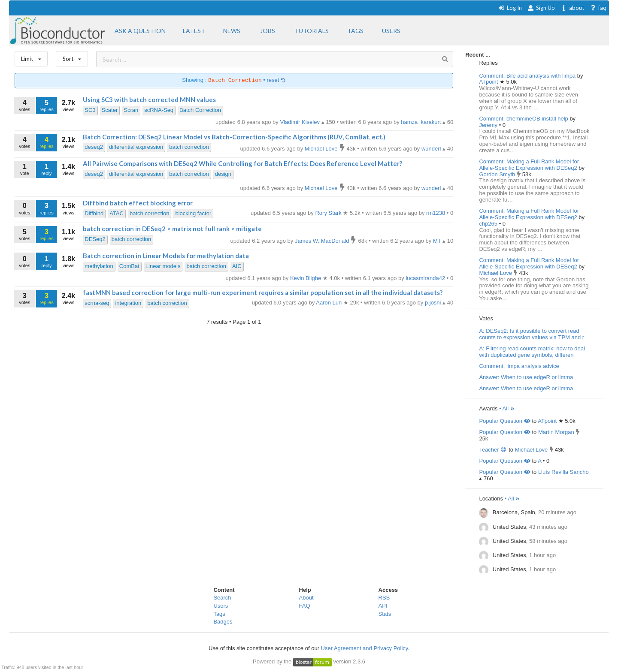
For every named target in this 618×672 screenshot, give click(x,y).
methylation (99, 266)
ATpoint (489, 82)
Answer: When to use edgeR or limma (526, 377)
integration (128, 303)
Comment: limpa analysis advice (519, 366)
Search (222, 598)
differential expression (136, 147)
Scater (110, 110)
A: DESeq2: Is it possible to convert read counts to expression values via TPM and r (532, 334)
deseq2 (94, 147)
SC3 (90, 110)
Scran (131, 110)
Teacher (493, 450)
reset (276, 80)
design (223, 174)
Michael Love (496, 273)
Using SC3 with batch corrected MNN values (149, 99)
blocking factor (193, 213)
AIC (237, 266)
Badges (223, 622)
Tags (219, 614)
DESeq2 (95, 239)
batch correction (189, 147)
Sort (72, 57)
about (572, 8)
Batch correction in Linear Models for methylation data (166, 256)
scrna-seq (97, 303)
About (306, 598)
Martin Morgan (556, 432)
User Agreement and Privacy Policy (365, 648)
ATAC (117, 213)
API (383, 606)
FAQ (305, 606)
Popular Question (504, 421)
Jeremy (489, 125)
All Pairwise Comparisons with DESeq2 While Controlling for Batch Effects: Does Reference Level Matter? (242, 163)
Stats (385, 614)
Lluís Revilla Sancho (563, 472)
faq (598, 8)
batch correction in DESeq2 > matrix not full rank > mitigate (172, 229)
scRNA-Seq (159, 110)
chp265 (489, 224)
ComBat (129, 266)
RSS (384, 598)
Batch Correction (200, 110)
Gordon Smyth (498, 174)
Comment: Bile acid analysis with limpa (527, 76)
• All (507, 408)
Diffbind (94, 213)
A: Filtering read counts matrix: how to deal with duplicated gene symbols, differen (532, 352)
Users (221, 606)
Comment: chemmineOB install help (523, 119)
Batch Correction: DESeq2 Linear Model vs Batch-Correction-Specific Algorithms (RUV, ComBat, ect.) (234, 137)
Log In (510, 8)
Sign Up (541, 8)
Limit (31, 57)
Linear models (163, 266)
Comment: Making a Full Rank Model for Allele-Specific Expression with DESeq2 (529, 165)
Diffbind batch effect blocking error (138, 203)
